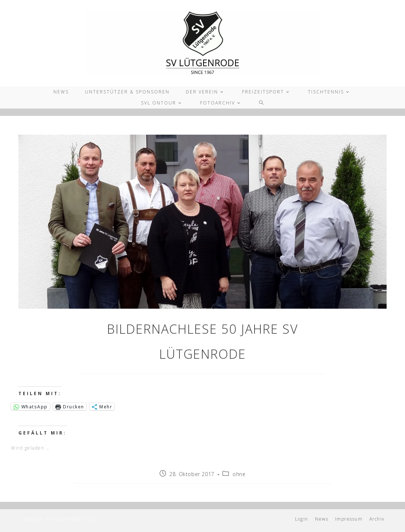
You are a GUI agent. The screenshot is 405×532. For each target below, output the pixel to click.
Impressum (349, 519)
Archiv (377, 519)
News (321, 519)
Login (302, 519)
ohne (239, 474)
